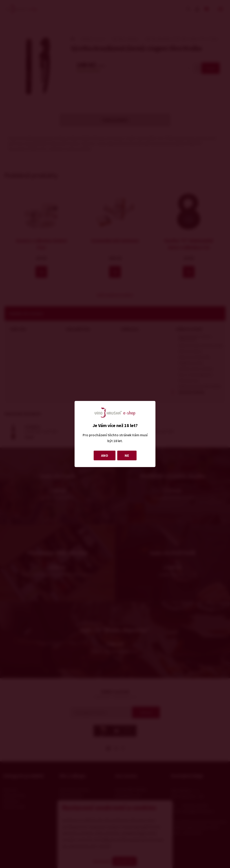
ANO (105, 455)
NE (127, 455)
